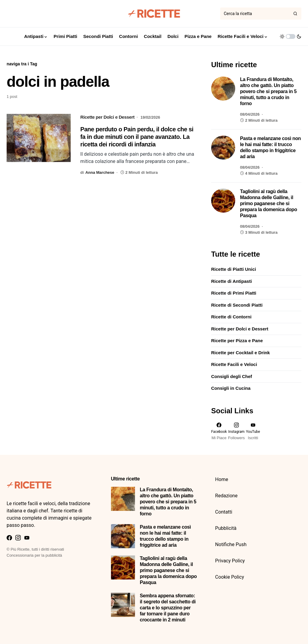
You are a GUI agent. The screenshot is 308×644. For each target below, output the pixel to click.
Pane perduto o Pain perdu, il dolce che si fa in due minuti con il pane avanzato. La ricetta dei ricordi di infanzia (137, 137)
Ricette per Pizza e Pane (237, 341)
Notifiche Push (231, 544)
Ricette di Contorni (231, 317)
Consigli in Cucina (231, 388)
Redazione (226, 496)
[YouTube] (253, 431)
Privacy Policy (230, 561)
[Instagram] (236, 431)
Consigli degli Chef (232, 376)
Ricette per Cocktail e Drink (240, 353)
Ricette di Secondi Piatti (237, 305)
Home (222, 479)
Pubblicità (226, 528)
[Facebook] (219, 431)
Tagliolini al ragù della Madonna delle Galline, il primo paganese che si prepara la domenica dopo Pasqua (269, 203)
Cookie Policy (229, 577)
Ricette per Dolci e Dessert (107, 117)
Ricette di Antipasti (231, 281)
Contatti (224, 512)
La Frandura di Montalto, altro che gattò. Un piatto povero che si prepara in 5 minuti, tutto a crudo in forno (268, 91)
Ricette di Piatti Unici (234, 269)
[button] (291, 36)
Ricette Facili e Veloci (234, 364)
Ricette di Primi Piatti (234, 293)
